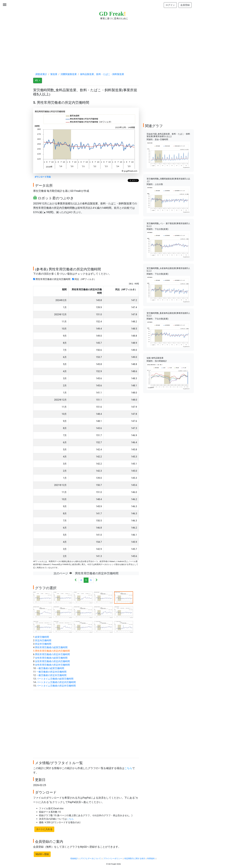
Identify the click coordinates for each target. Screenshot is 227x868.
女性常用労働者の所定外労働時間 (52, 665)
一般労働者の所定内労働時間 (51, 672)
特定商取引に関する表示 (135, 858)
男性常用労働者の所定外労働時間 (52, 654)
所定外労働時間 (43, 644)
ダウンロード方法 (43, 177)
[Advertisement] (113, 44)
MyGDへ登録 (42, 854)
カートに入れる (44, 829)
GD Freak (112, 14)
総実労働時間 (42, 637)
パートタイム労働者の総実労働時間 (55, 679)
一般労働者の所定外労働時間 (51, 675)
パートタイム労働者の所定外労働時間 (56, 686)
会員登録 (185, 5)
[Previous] (76, 580)
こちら (128, 768)
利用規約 (151, 858)
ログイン (170, 5)
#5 (37, 80)
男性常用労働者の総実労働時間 (51, 647)
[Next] (96, 580)
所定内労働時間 (43, 640)
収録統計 (74, 858)
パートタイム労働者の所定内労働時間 (56, 682)
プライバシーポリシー (113, 858)
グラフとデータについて (91, 858)
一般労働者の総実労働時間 (50, 668)
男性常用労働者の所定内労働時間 (52, 279)
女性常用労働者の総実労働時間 (51, 658)
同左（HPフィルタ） (85, 279)
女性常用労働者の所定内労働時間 (52, 661)
